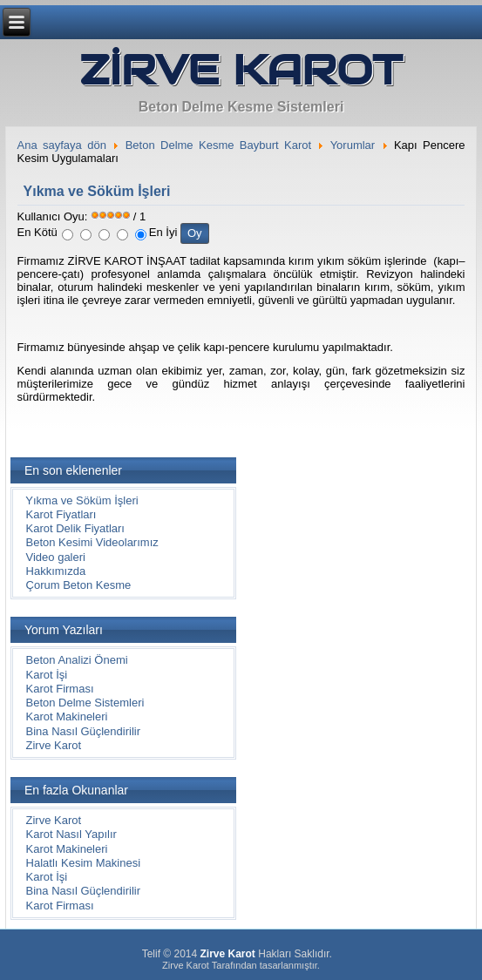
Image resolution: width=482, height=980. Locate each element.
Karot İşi (47, 675)
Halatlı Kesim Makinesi (84, 863)
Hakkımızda (56, 571)
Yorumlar (353, 145)
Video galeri (56, 557)
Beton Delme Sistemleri (85, 703)
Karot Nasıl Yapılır (71, 834)
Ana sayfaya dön (62, 145)
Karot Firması (60, 689)
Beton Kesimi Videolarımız (92, 542)
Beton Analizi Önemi (77, 660)
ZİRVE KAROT (241, 70)
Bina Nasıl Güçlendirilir (84, 731)
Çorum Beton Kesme (79, 585)
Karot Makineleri (67, 716)
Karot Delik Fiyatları (75, 528)
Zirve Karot (54, 745)
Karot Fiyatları (61, 514)
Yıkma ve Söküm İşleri (97, 191)
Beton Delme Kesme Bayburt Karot (218, 145)
